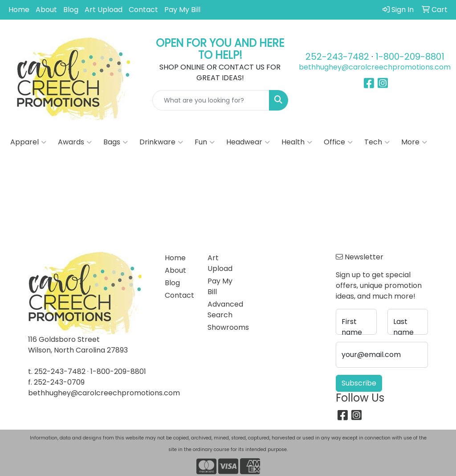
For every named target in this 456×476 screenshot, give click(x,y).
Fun (205, 142)
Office (338, 142)
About (46, 10)
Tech (377, 142)
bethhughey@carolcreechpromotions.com (375, 67)
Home (19, 10)
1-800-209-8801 (410, 57)
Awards (75, 142)
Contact (143, 10)
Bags (116, 142)
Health (297, 142)
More (414, 142)
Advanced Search (224, 310)
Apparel (28, 142)
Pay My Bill (182, 10)
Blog (71, 10)
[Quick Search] (211, 100)
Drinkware (161, 142)
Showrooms (224, 327)
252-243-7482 (337, 57)
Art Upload (104, 10)
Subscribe (359, 383)
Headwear (248, 142)
